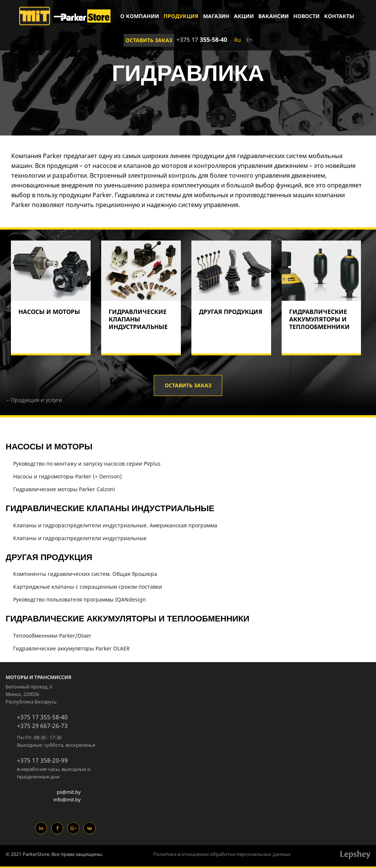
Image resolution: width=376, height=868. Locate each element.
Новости (306, 16)
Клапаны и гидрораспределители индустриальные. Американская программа (115, 525)
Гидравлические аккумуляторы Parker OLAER (71, 648)
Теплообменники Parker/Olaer (52, 636)
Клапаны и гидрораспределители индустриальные (80, 538)
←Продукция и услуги (34, 400)
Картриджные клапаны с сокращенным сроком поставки (88, 587)
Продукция (181, 16)
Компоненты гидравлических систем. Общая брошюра (85, 574)
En (249, 40)
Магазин (216, 16)
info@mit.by (67, 799)
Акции (244, 16)
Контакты (339, 16)
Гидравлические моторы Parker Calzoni (64, 489)
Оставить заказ (149, 40)
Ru (238, 40)
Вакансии (274, 16)
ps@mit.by (69, 792)
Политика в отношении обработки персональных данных (222, 854)
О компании (140, 16)
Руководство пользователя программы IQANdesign (80, 599)
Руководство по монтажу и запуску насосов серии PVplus (87, 464)
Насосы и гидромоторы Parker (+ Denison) (67, 476)
